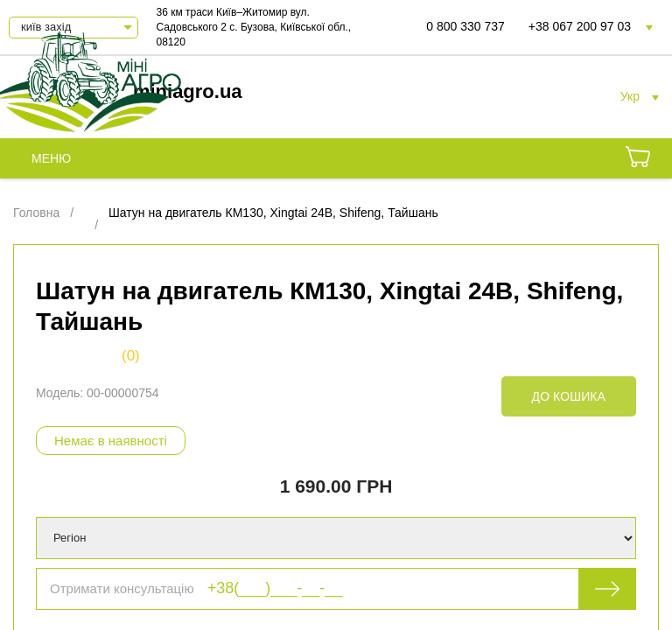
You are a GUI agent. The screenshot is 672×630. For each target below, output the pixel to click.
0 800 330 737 (465, 26)
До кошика (569, 396)
